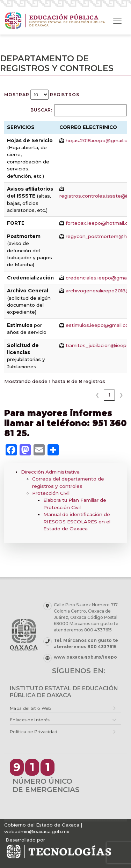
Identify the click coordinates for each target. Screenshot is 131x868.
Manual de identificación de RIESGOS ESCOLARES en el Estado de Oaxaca (77, 521)
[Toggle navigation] (117, 21)
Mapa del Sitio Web (30, 708)
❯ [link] (121, 395)
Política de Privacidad (34, 732)
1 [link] (110, 395)
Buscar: (41, 110)
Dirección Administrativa (50, 472)
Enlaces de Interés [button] (30, 720)
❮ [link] (97, 395)
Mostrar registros (42, 95)
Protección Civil (51, 493)
